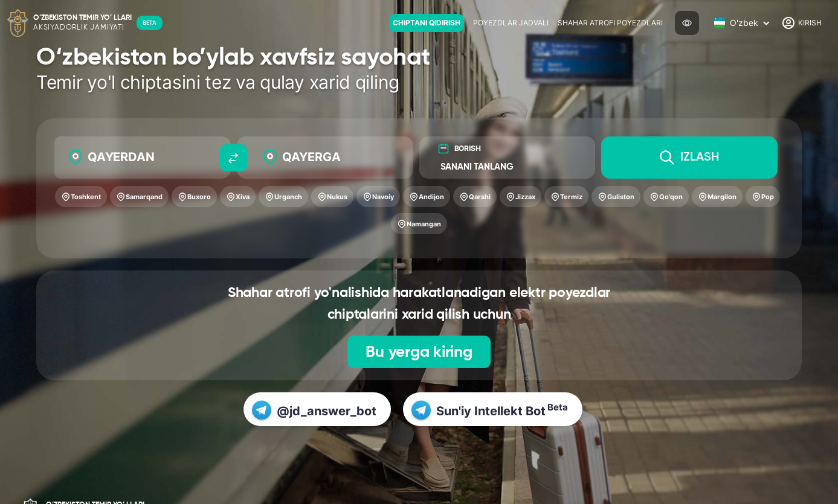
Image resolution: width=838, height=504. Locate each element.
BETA (150, 23)
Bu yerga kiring (419, 352)
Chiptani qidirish (427, 23)
